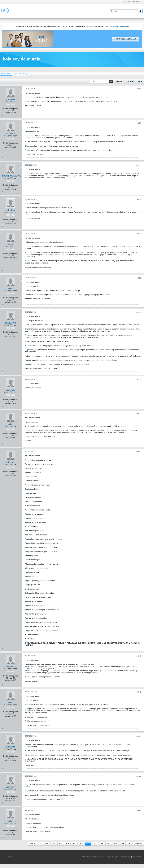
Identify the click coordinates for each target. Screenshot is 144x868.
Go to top (137, 857)
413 (54, 844)
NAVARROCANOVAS (12, 176)
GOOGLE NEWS (113, 857)
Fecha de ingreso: (11, 109)
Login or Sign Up (132, 2)
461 (74, 844)
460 (67, 844)
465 (102, 844)
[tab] (20, 74)
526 (129, 844)
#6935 (139, 234)
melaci (11, 289)
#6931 (139, 89)
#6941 (139, 656)
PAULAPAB (11, 323)
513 (122, 844)
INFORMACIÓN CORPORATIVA (93, 857)
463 (88, 844)
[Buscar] (124, 11)
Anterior (33, 844)
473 (116, 844)
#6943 (139, 736)
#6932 (139, 123)
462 (81, 844)
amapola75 (11, 667)
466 (109, 844)
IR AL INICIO (126, 857)
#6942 (139, 692)
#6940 (139, 452)
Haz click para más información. (117, 26)
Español (9, 857)
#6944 (139, 776)
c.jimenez (10, 99)
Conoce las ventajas (126, 39)
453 (61, 844)
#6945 (139, 811)
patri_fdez (11, 210)
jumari (11, 244)
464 (95, 844)
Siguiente (138, 844)
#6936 (139, 278)
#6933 (139, 165)
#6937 (139, 312)
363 (47, 844)
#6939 (139, 414)
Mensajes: (9, 113)
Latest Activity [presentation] (20, 74)
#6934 (139, 200)
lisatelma (11, 134)
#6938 (139, 379)
